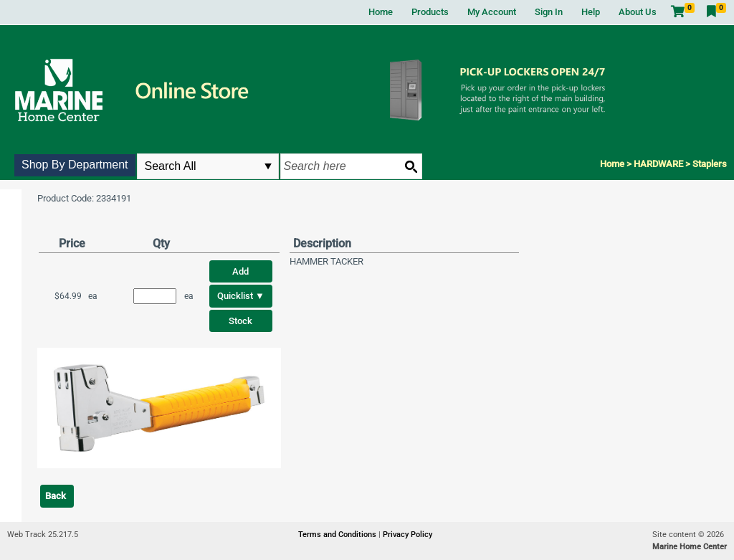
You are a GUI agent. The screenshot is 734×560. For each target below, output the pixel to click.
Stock (240, 321)
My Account (492, 12)
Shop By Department (75, 165)
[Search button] (411, 166)
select (268, 166)
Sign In (549, 12)
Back (56, 496)
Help (591, 12)
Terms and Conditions (338, 535)
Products (430, 12)
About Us (638, 12)
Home (381, 12)
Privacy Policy (407, 535)
